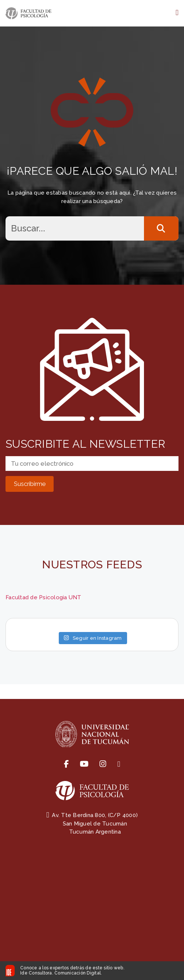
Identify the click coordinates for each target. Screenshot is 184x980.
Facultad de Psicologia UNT (44, 597)
